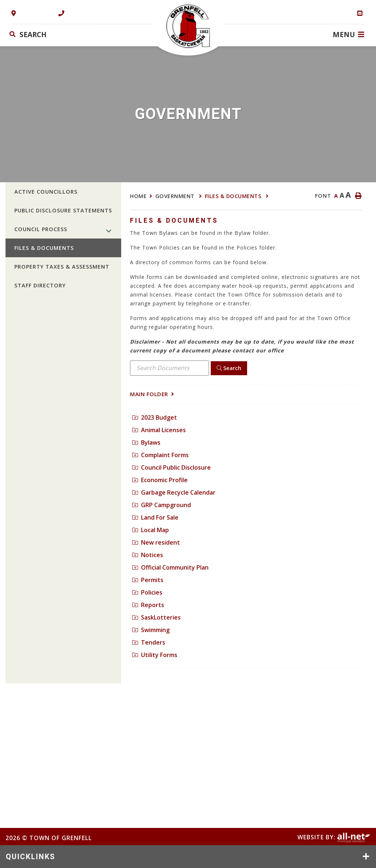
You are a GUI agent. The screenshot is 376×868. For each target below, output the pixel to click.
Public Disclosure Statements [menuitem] (63, 210)
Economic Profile (160, 480)
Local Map (151, 530)
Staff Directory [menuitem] (40, 285)
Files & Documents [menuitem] (44, 248)
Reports (148, 605)
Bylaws (146, 442)
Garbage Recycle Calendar (174, 492)
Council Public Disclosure (171, 467)
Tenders (149, 642)
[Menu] (348, 34)
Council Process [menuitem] (41, 229)
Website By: (334, 837)
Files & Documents (234, 196)
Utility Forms (155, 655)
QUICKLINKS (30, 857)
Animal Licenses (159, 430)
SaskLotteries (156, 617)
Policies (147, 592)
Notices (148, 555)
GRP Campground (162, 505)
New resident (156, 542)
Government (176, 196)
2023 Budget (155, 417)
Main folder (149, 394)
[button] (109, 231)
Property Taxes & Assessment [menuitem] (62, 267)
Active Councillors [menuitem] (46, 192)
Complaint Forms (160, 455)
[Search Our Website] (53, 34)
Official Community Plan (170, 567)
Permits (148, 580)
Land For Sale (155, 517)
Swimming (151, 630)
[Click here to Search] (229, 368)
